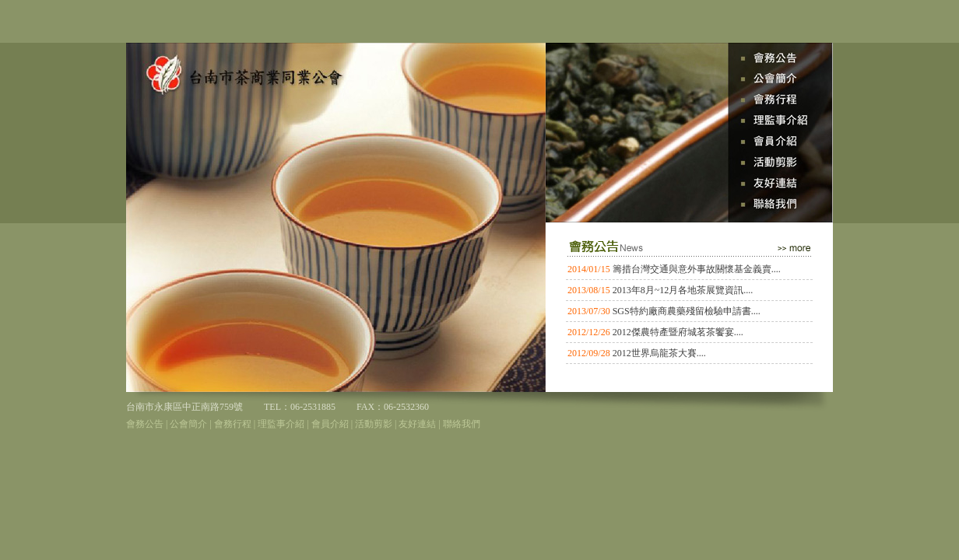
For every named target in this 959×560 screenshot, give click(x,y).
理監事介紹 (281, 424)
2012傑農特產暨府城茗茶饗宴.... (678, 332)
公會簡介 (188, 424)
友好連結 (417, 424)
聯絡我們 (462, 424)
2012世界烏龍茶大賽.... (659, 353)
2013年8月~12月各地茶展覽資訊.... (683, 290)
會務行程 (233, 424)
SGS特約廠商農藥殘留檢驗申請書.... (687, 311)
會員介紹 (330, 424)
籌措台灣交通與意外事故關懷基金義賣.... (697, 269)
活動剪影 (374, 424)
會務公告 (145, 424)
